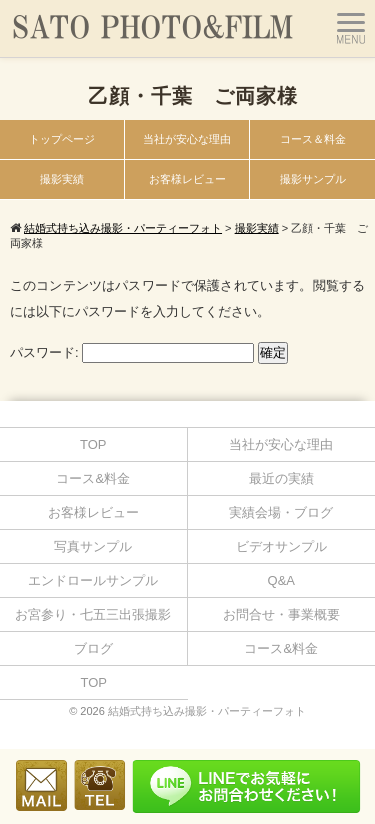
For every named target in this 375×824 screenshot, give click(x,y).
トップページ (62, 139)
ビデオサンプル (281, 546)
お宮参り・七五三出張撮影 (93, 614)
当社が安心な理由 (187, 139)
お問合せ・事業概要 (281, 614)
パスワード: (132, 352)
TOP (93, 444)
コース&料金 (93, 478)
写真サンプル (93, 546)
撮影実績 (62, 179)
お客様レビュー (187, 179)
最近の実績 (281, 478)
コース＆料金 (313, 139)
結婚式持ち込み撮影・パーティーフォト (207, 711)
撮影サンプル (313, 179)
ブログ (93, 648)
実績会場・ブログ (281, 512)
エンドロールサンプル (93, 580)
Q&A (281, 580)
